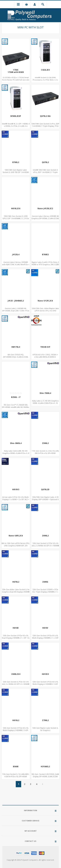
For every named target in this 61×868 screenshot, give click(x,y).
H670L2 (16, 582)
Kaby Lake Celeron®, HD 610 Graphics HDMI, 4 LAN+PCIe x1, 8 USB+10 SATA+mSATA (16, 453)
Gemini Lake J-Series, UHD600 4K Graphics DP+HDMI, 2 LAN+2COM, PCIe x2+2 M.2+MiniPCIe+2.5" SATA (45, 220)
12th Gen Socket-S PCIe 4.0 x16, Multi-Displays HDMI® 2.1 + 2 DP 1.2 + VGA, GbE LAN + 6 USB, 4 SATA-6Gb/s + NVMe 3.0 (45, 639)
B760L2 (16, 162)
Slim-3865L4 (16, 443)
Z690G (45, 582)
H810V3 (16, 490)
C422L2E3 (45, 70)
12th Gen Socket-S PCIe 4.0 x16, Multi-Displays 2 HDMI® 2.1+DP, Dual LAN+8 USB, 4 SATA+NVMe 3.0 (16, 731)
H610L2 (16, 720)
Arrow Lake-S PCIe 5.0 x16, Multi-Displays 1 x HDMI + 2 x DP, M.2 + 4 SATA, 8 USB (16, 499)
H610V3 (45, 674)
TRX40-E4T (45, 347)
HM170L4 (16, 347)
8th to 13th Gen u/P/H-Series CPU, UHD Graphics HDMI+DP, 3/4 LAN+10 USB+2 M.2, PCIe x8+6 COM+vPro (16, 547)
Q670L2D (45, 490)
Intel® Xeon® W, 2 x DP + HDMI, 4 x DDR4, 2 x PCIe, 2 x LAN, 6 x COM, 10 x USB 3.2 (16, 126)
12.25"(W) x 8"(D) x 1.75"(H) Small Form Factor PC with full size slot (16, 79)
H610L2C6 (16, 209)
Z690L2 (45, 536)
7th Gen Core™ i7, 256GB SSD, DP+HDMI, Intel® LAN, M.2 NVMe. (16, 406)
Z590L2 (45, 443)
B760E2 (45, 255)
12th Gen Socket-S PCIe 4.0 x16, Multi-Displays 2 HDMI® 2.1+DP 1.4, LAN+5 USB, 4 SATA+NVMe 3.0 (45, 684)
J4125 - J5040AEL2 (16, 301)
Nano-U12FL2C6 (45, 301)
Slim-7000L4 (45, 393)
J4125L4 (16, 255)
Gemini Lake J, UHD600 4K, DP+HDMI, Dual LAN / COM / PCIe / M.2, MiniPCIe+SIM (16, 311)
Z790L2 (45, 720)
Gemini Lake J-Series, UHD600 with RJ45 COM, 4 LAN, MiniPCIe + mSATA (16, 264)
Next (43, 784)
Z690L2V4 (16, 674)
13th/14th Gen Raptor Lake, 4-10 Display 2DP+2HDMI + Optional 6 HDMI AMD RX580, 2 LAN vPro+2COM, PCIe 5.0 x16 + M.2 (45, 501)
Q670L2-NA (45, 116)
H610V (45, 628)
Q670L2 (45, 162)
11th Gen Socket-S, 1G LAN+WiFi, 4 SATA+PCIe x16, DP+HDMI (16, 775)
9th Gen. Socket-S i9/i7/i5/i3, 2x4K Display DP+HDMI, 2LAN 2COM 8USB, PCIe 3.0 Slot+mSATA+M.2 (45, 776)
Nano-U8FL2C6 (16, 536)
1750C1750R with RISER (16, 71)
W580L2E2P (16, 116)
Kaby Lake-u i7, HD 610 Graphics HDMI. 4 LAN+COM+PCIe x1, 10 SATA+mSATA (45, 403)
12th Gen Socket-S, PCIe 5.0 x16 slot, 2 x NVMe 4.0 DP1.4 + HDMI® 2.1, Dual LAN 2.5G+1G (45, 546)
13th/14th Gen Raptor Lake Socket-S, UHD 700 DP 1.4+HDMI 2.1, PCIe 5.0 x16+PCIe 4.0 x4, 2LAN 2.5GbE (16, 173)
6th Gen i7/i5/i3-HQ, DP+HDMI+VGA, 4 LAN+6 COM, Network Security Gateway (16, 357)
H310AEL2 (45, 767)
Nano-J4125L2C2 (45, 209)
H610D (16, 628)
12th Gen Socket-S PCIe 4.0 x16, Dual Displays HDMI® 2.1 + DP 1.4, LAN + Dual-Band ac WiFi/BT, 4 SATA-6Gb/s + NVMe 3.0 (16, 639)
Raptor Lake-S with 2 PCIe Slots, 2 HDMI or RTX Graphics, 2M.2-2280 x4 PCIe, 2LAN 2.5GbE (45, 264)
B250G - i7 (16, 397)
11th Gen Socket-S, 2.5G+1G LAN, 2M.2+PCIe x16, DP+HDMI (45, 452)
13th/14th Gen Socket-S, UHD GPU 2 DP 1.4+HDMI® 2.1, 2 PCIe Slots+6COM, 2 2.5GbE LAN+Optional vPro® (16, 220)
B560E (16, 767)
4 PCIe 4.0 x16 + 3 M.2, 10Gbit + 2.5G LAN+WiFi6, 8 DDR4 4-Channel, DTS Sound (45, 357)
